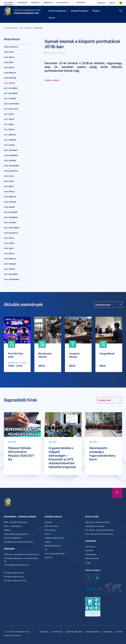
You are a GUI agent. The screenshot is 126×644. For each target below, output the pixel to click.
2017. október (10, 98)
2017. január (9, 145)
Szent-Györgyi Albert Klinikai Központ (99, 534)
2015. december (11, 212)
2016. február (10, 202)
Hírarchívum (28, 28)
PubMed (7, 530)
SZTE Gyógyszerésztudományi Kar (17, 565)
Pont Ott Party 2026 (16, 355)
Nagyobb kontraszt (121, 3)
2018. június (9, 57)
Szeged (88, 563)
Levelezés (48, 522)
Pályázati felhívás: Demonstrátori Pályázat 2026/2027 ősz (21, 454)
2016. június (9, 181)
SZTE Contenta (50, 530)
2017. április (9, 129)
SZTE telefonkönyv (52, 526)
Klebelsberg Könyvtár (52, 546)
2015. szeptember (12, 228)
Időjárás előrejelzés (92, 558)
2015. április (9, 254)
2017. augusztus (11, 109)
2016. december (11, 150)
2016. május (9, 186)
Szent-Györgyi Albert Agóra (55, 553)
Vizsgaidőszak (107, 353)
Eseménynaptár (103, 305)
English (112, 3)
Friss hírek (12, 442)
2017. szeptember (12, 104)
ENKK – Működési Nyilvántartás (16, 522)
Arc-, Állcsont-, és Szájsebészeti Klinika (100, 530)
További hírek (104, 400)
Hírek (21, 28)
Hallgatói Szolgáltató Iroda (54, 538)
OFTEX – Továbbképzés (12, 526)
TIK (46, 550)
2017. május (9, 124)
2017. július (9, 114)
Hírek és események (57, 11)
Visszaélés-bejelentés (74, 632)
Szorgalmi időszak (74, 355)
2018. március (10, 73)
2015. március (10, 259)
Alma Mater (81, 2)
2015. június (9, 243)
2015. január (9, 269)
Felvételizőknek (22, 2)
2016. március (10, 197)
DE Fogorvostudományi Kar (14, 577)
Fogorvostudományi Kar (26, 13)
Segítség (119, 632)
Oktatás (96, 11)
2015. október (10, 223)
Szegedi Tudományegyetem (27, 10)
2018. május (9, 62)
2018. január (38, 28)
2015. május (9, 248)
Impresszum (108, 632)
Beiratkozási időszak (45, 355)
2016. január (9, 207)
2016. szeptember (12, 166)
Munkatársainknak (63, 2)
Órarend (48, 534)
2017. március (10, 135)
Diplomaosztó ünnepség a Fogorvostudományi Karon (102, 454)
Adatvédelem (57, 632)
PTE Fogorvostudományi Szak (15, 580)
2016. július (9, 176)
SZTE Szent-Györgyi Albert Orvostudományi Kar (22, 554)
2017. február (10, 140)
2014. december (11, 274)
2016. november (11, 155)
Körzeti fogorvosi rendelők (95, 526)
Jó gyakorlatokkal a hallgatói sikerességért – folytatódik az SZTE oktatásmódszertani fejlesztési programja (62, 457)
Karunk (52, 18)
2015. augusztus (11, 233)
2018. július (9, 52)
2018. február (10, 78)
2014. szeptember (12, 279)
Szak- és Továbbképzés (12, 538)
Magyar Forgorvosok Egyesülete (16, 534)
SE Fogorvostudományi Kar (14, 573)
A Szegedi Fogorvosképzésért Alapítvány (19, 542)
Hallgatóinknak (48, 2)
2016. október (10, 160)
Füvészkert (89, 550)
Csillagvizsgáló (91, 554)
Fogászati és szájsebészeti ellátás (98, 522)
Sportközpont (90, 547)
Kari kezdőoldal (9, 2)
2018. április (9, 67)
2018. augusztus (11, 47)
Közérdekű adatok (93, 632)
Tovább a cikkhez (52, 80)
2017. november (11, 93)
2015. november (11, 217)
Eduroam (48, 542)
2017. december (11, 88)
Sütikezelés (44, 632)
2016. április (9, 191)
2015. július (9, 238)
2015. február (10, 264)
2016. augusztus (11, 171)
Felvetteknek (35, 2)
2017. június (9, 119)
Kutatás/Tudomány (79, 11)
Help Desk (48, 557)
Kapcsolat (101, 3)
